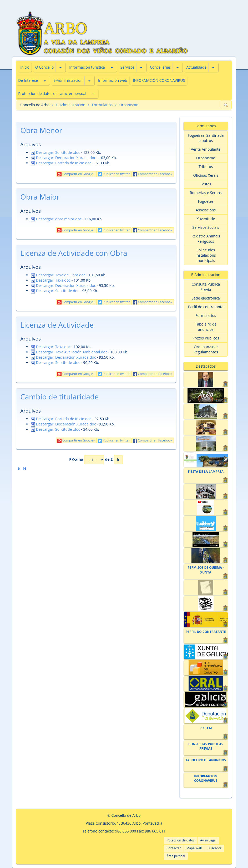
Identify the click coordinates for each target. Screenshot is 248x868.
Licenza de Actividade (57, 325)
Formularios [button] (206, 315)
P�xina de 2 (91, 460)
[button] (60, 67)
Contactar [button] (174, 848)
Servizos (127, 67)
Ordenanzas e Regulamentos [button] (206, 349)
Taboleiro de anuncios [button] (206, 327)
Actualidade (196, 67)
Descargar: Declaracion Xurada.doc (63, 158)
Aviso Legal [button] (208, 840)
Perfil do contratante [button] (206, 307)
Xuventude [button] (206, 219)
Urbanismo (129, 105)
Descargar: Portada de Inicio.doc (61, 163)
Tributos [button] (206, 167)
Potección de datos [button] (181, 840)
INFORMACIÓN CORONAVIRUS (159, 80)
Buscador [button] (214, 848)
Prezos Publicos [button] (206, 338)
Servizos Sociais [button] (206, 227)
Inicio (25, 67)
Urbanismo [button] (206, 158)
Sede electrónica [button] (206, 298)
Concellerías (160, 67)
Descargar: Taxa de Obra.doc (58, 275)
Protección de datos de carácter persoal (52, 93)
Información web (113, 80)
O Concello (44, 67)
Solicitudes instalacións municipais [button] (206, 255)
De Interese (28, 80)
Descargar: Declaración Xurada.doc (63, 285)
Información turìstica (87, 67)
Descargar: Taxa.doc (51, 280)
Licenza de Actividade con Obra (74, 253)
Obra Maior (40, 197)
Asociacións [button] (206, 210)
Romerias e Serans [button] (206, 193)
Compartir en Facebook (153, 174)
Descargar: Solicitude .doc (55, 152)
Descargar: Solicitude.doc (55, 291)
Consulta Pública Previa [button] (206, 287)
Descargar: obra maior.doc (56, 219)
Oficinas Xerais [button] (206, 175)
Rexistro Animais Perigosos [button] (206, 239)
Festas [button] (206, 184)
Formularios (102, 105)
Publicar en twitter (114, 174)
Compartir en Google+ (76, 174)
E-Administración (68, 80)
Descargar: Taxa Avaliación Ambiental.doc (69, 352)
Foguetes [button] (206, 201)
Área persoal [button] (176, 856)
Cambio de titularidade (59, 397)
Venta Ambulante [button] (206, 149)
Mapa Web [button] (194, 848)
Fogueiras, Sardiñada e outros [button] (206, 138)
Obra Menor (41, 130)
